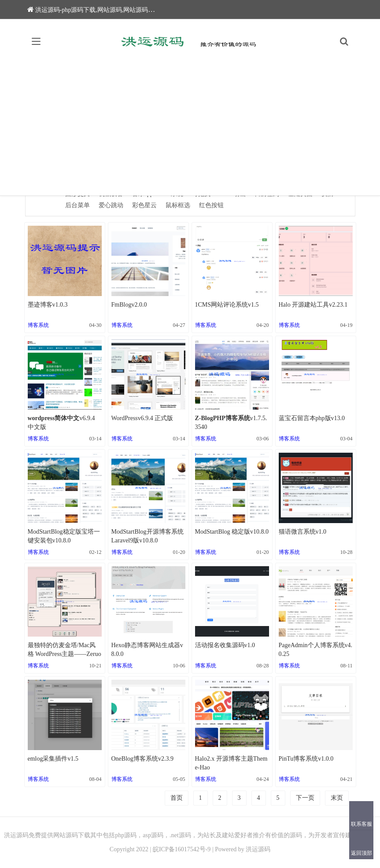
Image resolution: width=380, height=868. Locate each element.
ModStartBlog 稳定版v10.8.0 (232, 532)
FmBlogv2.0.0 (129, 305)
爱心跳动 (111, 205)
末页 (337, 798)
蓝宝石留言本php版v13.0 (312, 418)
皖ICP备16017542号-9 (182, 849)
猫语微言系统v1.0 (303, 532)
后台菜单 (77, 205)
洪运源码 (258, 849)
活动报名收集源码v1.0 (225, 645)
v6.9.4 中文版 (61, 423)
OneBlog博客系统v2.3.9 (143, 759)
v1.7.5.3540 (231, 423)
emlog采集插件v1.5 (53, 759)
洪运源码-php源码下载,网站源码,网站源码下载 (94, 10)
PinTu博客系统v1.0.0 (306, 759)
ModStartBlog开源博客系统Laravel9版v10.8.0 (148, 536)
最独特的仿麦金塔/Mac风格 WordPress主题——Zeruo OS (65, 650)
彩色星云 (144, 205)
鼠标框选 (178, 205)
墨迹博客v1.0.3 (48, 305)
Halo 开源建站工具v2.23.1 (313, 305)
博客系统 (38, 325)
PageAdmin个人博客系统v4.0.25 (316, 650)
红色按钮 (211, 205)
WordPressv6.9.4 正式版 (142, 418)
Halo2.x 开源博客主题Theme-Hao (231, 763)
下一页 (305, 798)
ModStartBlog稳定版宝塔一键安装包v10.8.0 (64, 536)
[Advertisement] (190, 129)
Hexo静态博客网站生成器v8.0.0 (147, 650)
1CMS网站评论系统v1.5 (227, 305)
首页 (177, 798)
